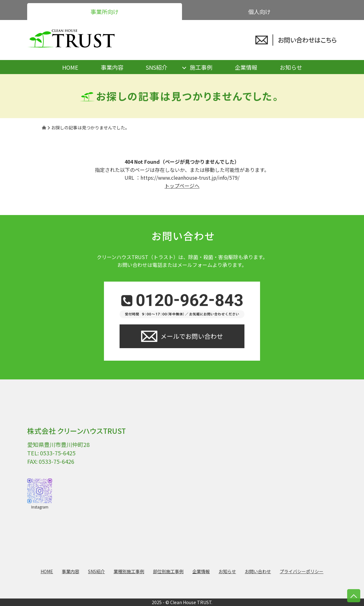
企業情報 (246, 67)
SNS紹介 (157, 67)
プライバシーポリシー (302, 571)
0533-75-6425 (58, 453)
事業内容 (112, 67)
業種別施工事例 (129, 571)
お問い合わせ (258, 571)
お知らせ (291, 67)
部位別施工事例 (168, 571)
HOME (70, 67)
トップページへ (182, 186)
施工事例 (201, 67)
